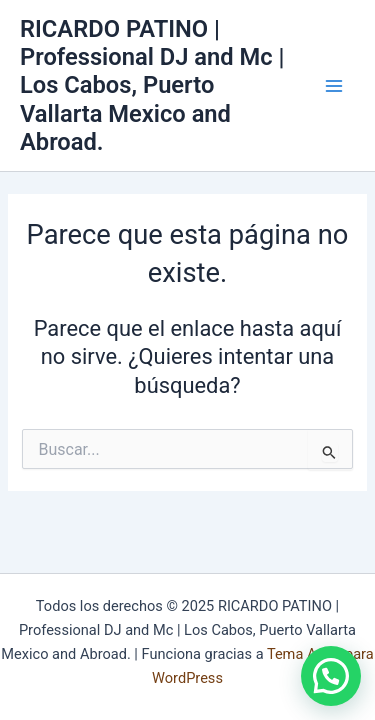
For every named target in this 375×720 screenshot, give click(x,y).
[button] (331, 676)
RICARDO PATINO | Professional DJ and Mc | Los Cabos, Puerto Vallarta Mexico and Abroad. (152, 86)
